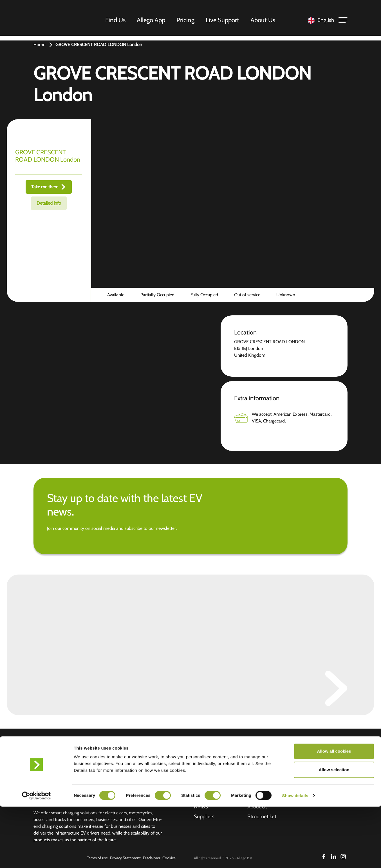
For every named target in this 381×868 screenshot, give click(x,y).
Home (39, 45)
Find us (202, 756)
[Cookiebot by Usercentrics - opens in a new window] (36, 857)
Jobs (252, 767)
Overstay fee (263, 788)
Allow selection (334, 831)
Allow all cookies (334, 812)
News (254, 778)
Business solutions (215, 778)
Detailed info (49, 203)
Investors (258, 756)
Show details (295, 857)
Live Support (224, 22)
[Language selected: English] (320, 23)
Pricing (187, 22)
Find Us (117, 22)
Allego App (153, 22)
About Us (265, 22)
